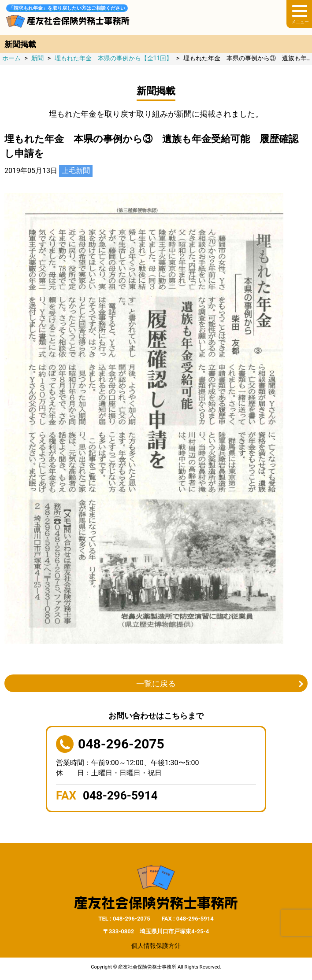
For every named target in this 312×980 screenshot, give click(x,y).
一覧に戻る (156, 683)
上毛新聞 (76, 171)
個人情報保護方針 (156, 946)
